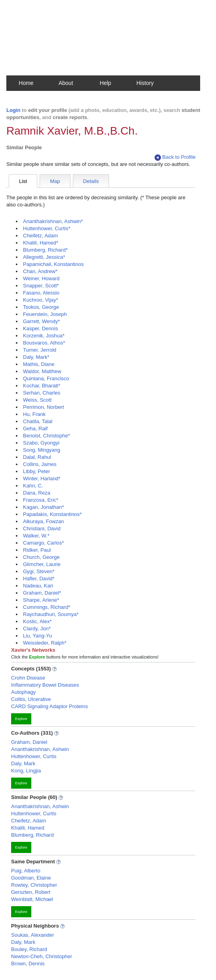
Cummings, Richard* (47, 607)
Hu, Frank (34, 414)
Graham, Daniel (29, 742)
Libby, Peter (36, 471)
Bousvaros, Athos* (44, 343)
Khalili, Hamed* (41, 243)
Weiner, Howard (41, 278)
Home (26, 83)
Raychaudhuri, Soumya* (51, 614)
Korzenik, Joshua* (44, 336)
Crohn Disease (28, 678)
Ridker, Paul (37, 550)
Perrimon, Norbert (43, 407)
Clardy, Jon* (37, 629)
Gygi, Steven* (39, 571)
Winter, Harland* (42, 478)
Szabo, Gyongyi (41, 443)
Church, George (41, 557)
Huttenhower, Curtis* (47, 228)
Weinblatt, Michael (32, 899)
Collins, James (40, 464)
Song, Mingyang (42, 450)
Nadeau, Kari (38, 586)
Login (13, 110)
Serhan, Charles (42, 393)
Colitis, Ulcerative (31, 699)
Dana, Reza (37, 493)
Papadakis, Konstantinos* (52, 514)
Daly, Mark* (36, 357)
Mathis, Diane (39, 364)
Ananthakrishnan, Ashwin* (53, 221)
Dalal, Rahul (37, 457)
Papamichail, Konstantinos (53, 264)
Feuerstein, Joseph (45, 314)
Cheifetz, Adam (40, 236)
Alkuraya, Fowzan (43, 521)
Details (91, 181)
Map (55, 181)
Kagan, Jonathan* (43, 507)
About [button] (66, 83)
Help (106, 83)
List (23, 181)
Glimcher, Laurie (42, 564)
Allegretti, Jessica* (44, 257)
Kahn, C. (33, 486)
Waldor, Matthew (42, 371)
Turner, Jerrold (40, 350)
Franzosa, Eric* (41, 500)
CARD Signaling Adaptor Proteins (50, 706)
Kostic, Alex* (37, 621)
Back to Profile (175, 157)
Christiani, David (42, 529)
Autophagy (23, 692)
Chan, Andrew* (40, 271)
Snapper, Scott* (41, 286)
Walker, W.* (36, 536)
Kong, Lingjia (26, 771)
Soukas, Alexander (32, 935)
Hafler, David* (39, 579)
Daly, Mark (23, 763)
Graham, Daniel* (42, 593)
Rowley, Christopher (34, 885)
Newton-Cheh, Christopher (42, 956)
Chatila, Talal (38, 421)
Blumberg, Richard (32, 835)
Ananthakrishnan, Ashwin (40, 749)
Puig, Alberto (26, 871)
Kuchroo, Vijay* (41, 300)
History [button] (145, 83)
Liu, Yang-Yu (37, 636)
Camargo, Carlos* (43, 543)
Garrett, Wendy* (41, 321)
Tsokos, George (41, 307)
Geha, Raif (35, 428)
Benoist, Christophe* (47, 436)
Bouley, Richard (29, 949)
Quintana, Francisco (46, 378)
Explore (21, 719)
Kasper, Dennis (40, 328)
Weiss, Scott (37, 400)
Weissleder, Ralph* (45, 643)
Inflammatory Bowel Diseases (45, 685)
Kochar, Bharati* (42, 386)
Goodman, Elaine (31, 878)
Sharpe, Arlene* (41, 600)
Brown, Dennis (28, 964)
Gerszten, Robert (31, 892)
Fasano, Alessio (41, 293)
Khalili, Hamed (28, 828)
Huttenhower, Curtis (34, 756)
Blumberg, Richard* (45, 250)
